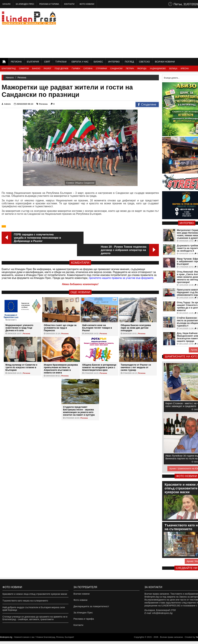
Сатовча (88, 69)
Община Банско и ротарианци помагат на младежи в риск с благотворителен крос (99, 355)
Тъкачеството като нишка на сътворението (25, 601)
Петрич (130, 69)
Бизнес (98, 62)
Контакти (69, 4)
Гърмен (76, 69)
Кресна (185, 69)
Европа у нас (80, 62)
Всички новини (165, 62)
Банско (36, 69)
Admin (6, 104)
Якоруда (142, 69)
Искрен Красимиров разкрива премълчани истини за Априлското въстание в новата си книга (61, 356)
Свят (47, 62)
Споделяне (147, 105)
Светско (144, 62)
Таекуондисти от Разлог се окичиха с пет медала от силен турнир (136, 355)
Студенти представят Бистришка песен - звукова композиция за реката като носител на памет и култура (79, 399)
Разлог (47, 69)
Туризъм (61, 62)
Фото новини (87, 4)
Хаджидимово (158, 69)
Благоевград (9, 69)
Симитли (24, 69)
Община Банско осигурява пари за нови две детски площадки (136, 316)
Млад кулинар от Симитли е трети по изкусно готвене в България (21, 355)
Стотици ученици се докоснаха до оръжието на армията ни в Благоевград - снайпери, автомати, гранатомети (35, 618)
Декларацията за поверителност (91, 607)
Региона (16, 62)
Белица (173, 69)
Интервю (114, 62)
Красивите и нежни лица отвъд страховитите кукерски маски (35, 594)
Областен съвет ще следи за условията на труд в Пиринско (60, 316)
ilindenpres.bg (6, 640)
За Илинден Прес (25, 4)
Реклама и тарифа (49, 4)
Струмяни (101, 69)
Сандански (116, 69)
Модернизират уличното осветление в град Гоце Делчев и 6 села (19, 316)
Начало (6, 4)
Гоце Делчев (61, 69)
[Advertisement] (147, 33)
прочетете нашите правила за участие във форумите (121, 266)
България (33, 62)
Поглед (129, 62)
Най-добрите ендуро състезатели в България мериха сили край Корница (34, 609)
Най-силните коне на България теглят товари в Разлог (97, 316)
